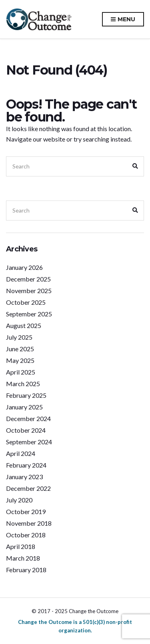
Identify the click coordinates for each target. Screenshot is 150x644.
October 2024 (26, 430)
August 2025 (24, 325)
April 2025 (21, 372)
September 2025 (29, 314)
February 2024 (26, 465)
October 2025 (26, 302)
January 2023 (24, 477)
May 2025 (20, 360)
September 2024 (29, 442)
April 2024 (21, 453)
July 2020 (19, 500)
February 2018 (26, 570)
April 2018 (21, 546)
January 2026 (24, 267)
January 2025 (24, 407)
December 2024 (28, 418)
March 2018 (23, 558)
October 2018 (26, 535)
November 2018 (29, 523)
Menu (123, 20)
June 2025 (20, 349)
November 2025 (29, 291)
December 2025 (28, 279)
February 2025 (26, 395)
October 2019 (26, 511)
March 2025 (23, 384)
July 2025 (19, 337)
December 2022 (28, 488)
